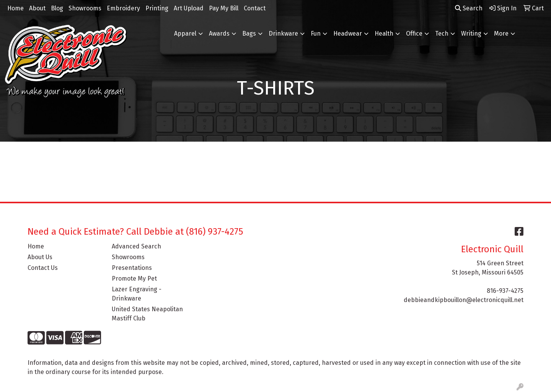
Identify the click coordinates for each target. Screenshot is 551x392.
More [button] (501, 33)
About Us (40, 257)
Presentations (132, 268)
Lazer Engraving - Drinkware (137, 294)
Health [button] (384, 33)
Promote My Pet (134, 278)
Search (469, 8)
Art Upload (189, 8)
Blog (57, 8)
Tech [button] (442, 33)
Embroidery (123, 8)
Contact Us (43, 268)
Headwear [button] (348, 33)
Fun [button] (316, 33)
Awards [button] (219, 33)
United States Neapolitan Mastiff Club (147, 314)
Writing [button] (471, 33)
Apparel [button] (185, 33)
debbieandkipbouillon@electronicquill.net (464, 300)
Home (15, 8)
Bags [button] (249, 33)
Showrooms (85, 8)
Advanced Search (136, 246)
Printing (157, 8)
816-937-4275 (505, 291)
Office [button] (414, 33)
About (37, 8)
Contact (255, 8)
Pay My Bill (224, 8)
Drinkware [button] (283, 33)
